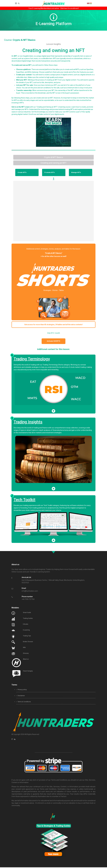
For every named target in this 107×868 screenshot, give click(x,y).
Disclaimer (20, 696)
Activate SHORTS (55, 342)
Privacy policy (21, 690)
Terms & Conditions (23, 702)
